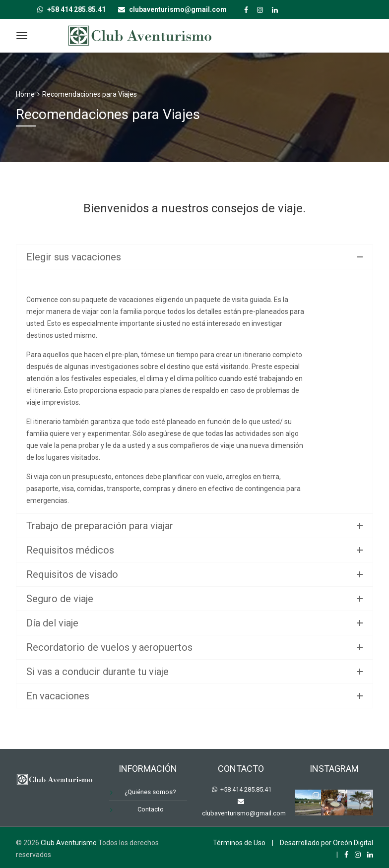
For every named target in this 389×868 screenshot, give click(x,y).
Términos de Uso (239, 843)
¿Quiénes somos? (150, 792)
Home (25, 94)
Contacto (151, 809)
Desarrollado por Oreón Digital (326, 843)
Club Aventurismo (69, 843)
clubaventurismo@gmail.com (244, 813)
